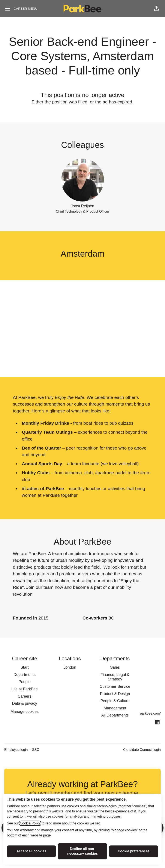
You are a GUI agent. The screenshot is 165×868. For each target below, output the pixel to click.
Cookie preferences (134, 851)
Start (25, 667)
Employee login (16, 750)
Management (115, 708)
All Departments (115, 715)
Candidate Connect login (142, 750)
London (70, 667)
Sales (115, 667)
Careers (25, 696)
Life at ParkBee (25, 689)
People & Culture (115, 701)
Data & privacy (25, 703)
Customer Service (115, 686)
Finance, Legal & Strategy (115, 677)
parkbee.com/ (150, 713)
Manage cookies (25, 712)
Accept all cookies (31, 851)
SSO (36, 750)
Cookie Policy (30, 823)
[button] (156, 9)
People (25, 682)
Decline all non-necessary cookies (82, 851)
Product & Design (115, 694)
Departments (25, 675)
